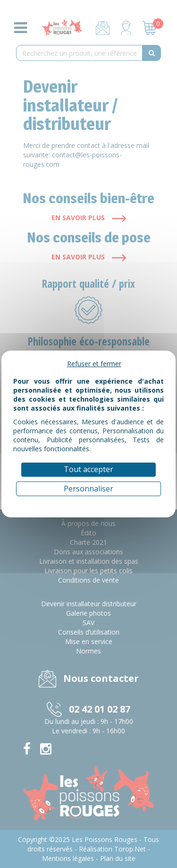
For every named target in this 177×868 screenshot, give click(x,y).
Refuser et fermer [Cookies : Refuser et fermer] (94, 364)
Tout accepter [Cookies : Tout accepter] (88, 469)
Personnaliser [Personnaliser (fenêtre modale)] (88, 489)
